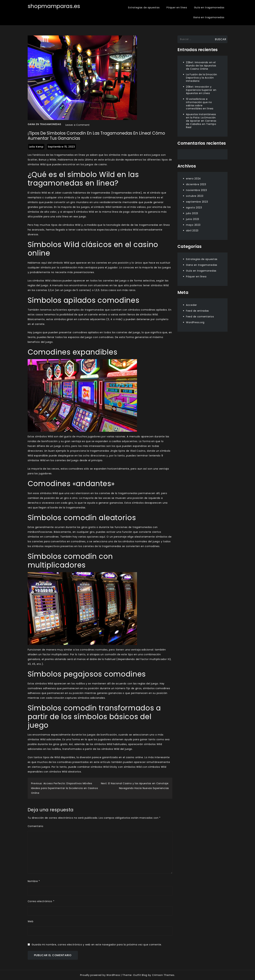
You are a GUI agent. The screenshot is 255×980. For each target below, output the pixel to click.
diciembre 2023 (196, 184)
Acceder (191, 305)
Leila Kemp (36, 147)
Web (31, 921)
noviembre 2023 (197, 190)
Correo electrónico (41, 901)
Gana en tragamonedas (209, 17)
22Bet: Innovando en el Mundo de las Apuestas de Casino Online (201, 66)
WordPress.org (195, 322)
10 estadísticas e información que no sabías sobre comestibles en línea (200, 104)
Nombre (34, 881)
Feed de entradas (197, 311)
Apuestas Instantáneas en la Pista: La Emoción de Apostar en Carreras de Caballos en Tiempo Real (201, 121)
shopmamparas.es (54, 6)
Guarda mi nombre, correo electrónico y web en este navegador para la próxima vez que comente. (97, 945)
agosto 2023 (194, 208)
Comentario (36, 826)
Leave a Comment (78, 125)
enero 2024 (193, 179)
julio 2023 (192, 213)
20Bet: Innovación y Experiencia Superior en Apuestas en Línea (201, 90)
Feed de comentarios (200, 317)
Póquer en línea (177, 7)
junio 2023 (193, 219)
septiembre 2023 (197, 202)
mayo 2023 (193, 225)
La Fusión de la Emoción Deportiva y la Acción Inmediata (202, 78)
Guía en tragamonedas (209, 7)
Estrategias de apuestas (144, 7)
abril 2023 (192, 231)
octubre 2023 (195, 196)
